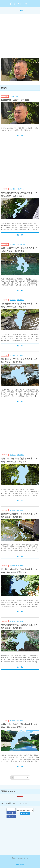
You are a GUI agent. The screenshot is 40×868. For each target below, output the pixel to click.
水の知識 (20, 10)
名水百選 (13, 189)
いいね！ (11, 813)
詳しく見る (20, 135)
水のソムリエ (20, 4)
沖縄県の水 (20, 189)
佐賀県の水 (13, 566)
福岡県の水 (20, 621)
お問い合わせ (20, 865)
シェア (11, 816)
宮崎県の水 (20, 300)
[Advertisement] (20, 36)
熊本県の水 (20, 455)
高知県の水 (20, 721)
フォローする (25, 814)
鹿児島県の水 (21, 244)
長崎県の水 (20, 510)
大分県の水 (20, 355)
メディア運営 (14, 96)
